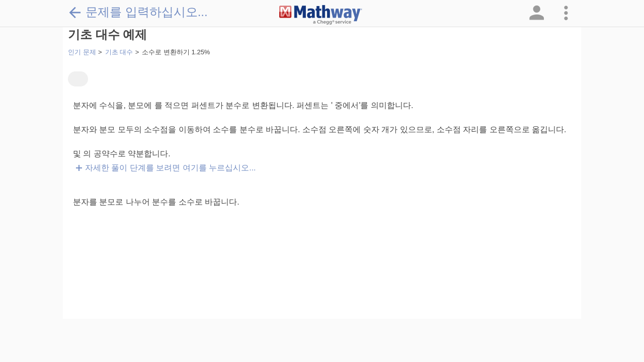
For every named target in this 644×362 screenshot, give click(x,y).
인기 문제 (82, 52)
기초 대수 (119, 52)
